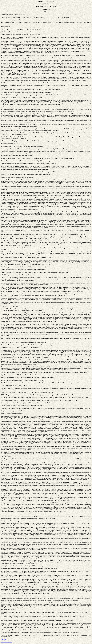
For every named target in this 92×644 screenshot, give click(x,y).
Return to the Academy (6, 642)
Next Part (3, 639)
